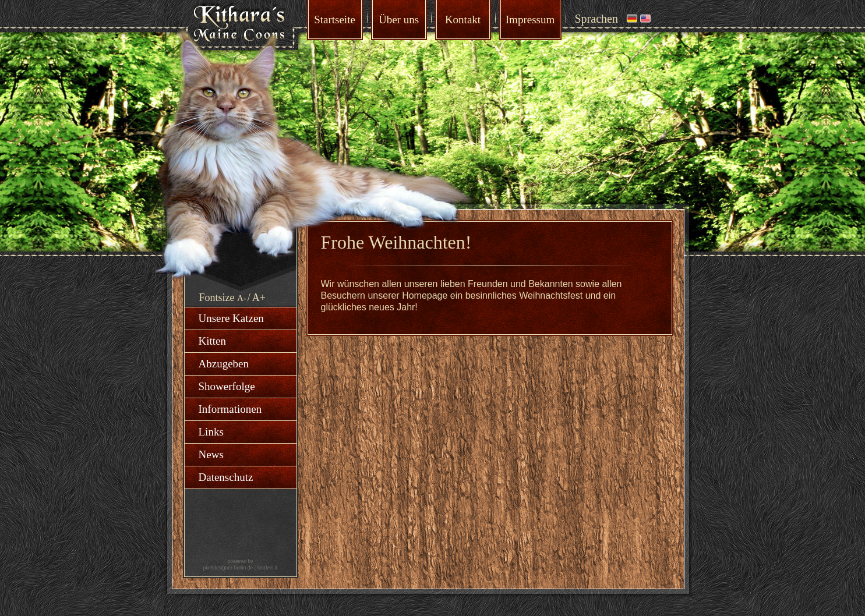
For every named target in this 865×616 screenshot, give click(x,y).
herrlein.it (267, 568)
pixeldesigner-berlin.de (228, 568)
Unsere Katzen (231, 318)
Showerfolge (227, 386)
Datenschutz (226, 477)
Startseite (335, 20)
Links (211, 432)
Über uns (399, 20)
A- (242, 298)
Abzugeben (224, 364)
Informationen (230, 409)
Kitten (213, 341)
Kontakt (463, 20)
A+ (259, 298)
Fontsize (217, 298)
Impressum (530, 20)
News (211, 454)
